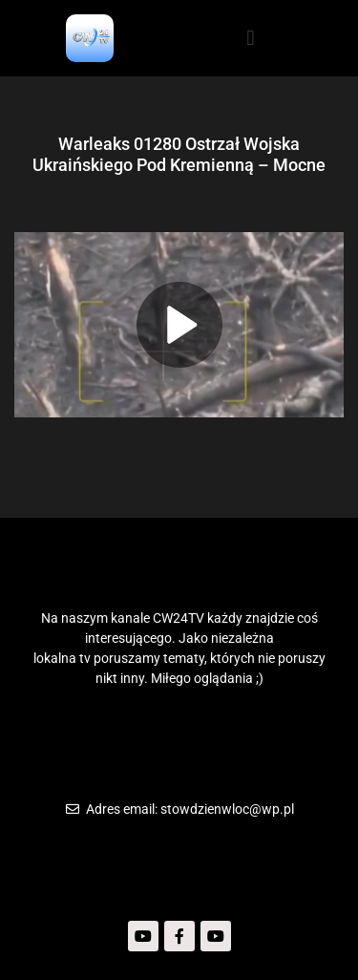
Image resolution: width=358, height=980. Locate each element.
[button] (251, 38)
